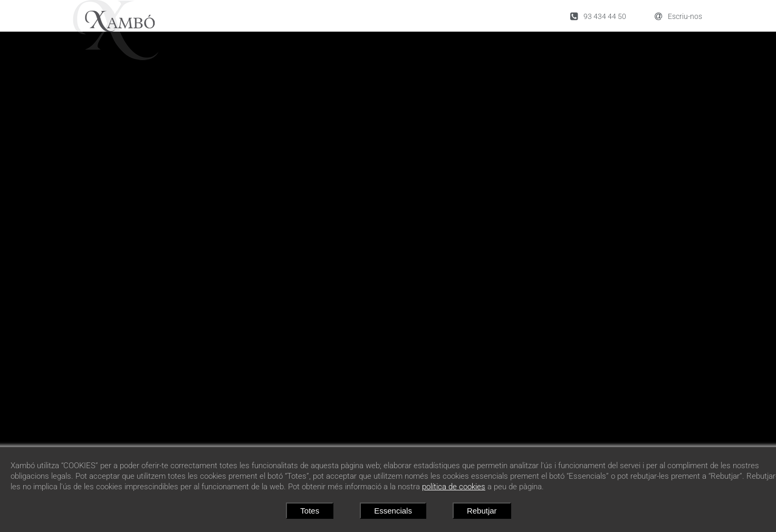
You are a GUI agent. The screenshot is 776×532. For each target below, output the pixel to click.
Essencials (393, 511)
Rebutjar (482, 511)
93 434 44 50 (598, 16)
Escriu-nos (678, 16)
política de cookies (454, 487)
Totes (310, 511)
